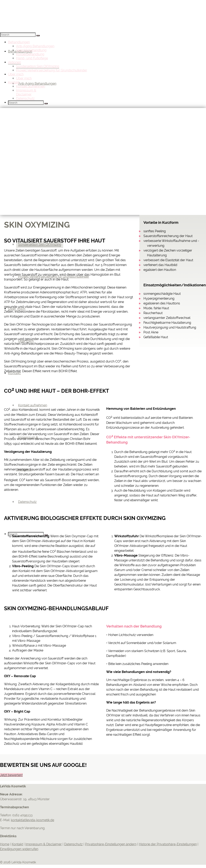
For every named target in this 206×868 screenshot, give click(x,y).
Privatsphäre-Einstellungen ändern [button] (111, 844)
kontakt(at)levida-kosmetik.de (32, 820)
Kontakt (17, 844)
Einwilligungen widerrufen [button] (19, 849)
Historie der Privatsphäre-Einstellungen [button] (168, 844)
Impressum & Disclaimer (44, 844)
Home (5, 844)
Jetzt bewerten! (11, 775)
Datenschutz (73, 844)
